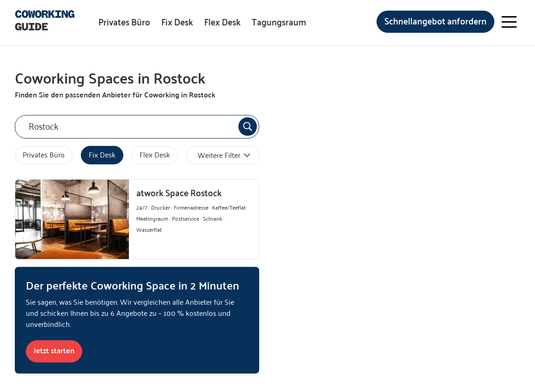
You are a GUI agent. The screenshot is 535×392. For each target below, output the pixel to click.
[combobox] (137, 127)
